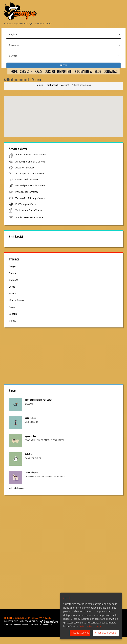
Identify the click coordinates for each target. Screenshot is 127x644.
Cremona (14, 287)
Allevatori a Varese (25, 175)
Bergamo (14, 273)
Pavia (12, 314)
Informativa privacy (90, 626)
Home (11, 71)
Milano (12, 300)
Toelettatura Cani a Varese (29, 217)
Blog (104, 71)
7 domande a (88, 71)
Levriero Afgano (31, 479)
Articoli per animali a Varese (30, 181)
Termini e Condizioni (15, 625)
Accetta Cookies (80, 633)
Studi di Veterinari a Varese (29, 224)
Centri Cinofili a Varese (27, 186)
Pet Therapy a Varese (26, 211)
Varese (12, 327)
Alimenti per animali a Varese (30, 169)
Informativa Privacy (40, 625)
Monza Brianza (17, 307)
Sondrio (13, 321)
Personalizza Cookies (106, 633)
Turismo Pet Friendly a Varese (31, 205)
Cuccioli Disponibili (60, 71)
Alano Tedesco (31, 425)
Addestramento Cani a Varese (31, 161)
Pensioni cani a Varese (27, 199)
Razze (38, 71)
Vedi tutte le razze (16, 495)
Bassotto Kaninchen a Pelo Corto (38, 406)
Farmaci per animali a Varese (30, 192)
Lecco (12, 294)
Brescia (13, 280)
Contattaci (15, 78)
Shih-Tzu (28, 461)
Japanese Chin (30, 443)
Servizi (25, 71)
